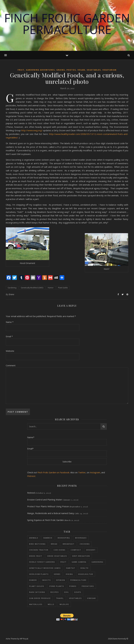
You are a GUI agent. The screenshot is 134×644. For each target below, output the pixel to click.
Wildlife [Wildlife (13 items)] (64, 604)
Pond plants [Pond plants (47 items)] (57, 586)
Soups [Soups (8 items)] (78, 592)
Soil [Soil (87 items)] (66, 592)
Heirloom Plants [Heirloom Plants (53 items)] (39, 574)
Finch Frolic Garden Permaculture (67, 24)
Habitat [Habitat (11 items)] (71, 568)
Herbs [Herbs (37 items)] (57, 574)
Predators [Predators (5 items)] (88, 586)
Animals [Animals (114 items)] (34, 538)
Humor (51, 288)
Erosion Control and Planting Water (45, 500)
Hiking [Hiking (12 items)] (69, 574)
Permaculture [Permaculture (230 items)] (78, 580)
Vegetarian (109, 70)
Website (10, 351)
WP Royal (24, 639)
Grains (61, 70)
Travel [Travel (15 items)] (60, 598)
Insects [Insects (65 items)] (46, 580)
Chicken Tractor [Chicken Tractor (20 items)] (39, 550)
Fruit (21, 70)
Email (9, 336)
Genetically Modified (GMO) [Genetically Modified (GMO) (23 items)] (45, 568)
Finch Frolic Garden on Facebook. (54, 472)
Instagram (95, 472)
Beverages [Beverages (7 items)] (81, 538)
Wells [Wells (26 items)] (51, 604)
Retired (31, 493)
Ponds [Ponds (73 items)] (73, 586)
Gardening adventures (40, 70)
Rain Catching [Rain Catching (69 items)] (37, 592)
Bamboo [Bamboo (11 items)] (48, 538)
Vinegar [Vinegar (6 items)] (91, 598)
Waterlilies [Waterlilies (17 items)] (36, 604)
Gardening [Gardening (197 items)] (97, 562)
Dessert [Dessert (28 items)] (91, 550)
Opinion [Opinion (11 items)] (61, 580)
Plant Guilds (63, 288)
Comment (11, 365)
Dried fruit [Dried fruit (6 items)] (36, 556)
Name (10, 322)
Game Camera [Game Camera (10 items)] (79, 562)
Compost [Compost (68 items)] (76, 550)
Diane (12, 294)
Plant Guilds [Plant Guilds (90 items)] (37, 586)
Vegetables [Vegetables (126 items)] (75, 598)
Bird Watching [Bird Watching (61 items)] (37, 544)
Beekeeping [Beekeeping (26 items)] (64, 538)
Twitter (82, 472)
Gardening (12, 288)
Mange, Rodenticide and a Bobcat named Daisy (51, 513)
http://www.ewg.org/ (32, 130)
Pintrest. (31, 476)
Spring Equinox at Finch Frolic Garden (45, 520)
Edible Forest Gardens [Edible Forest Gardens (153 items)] (42, 562)
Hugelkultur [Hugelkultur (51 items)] (86, 574)
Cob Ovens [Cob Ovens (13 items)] (60, 550)
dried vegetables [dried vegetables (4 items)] (57, 556)
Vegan (81, 70)
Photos (71, 70)
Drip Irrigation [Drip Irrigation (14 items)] (81, 556)
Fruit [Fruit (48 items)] (63, 562)
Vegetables (94, 70)
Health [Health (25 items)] (84, 568)
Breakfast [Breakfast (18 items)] (69, 544)
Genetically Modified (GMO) (32, 288)
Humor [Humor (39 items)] (33, 580)
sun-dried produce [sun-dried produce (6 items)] (40, 598)
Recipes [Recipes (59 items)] (55, 592)
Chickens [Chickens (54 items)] (85, 544)
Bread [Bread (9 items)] (54, 544)
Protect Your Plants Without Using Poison (48, 506)
